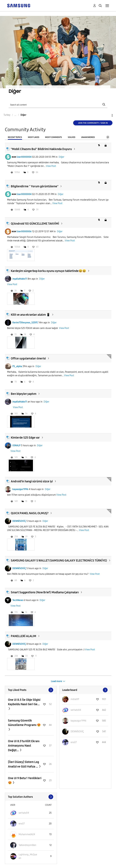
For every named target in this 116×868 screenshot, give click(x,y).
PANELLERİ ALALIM (23, 636)
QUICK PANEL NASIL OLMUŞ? (30, 513)
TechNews (18, 600)
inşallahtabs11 (20, 279)
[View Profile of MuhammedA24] (27, 834)
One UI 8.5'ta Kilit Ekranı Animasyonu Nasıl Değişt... (24, 746)
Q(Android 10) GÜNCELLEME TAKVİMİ (35, 224)
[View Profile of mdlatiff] (75, 699)
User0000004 (24, 157)
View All (31, 690)
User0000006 (24, 231)
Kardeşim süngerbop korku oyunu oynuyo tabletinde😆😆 (48, 271)
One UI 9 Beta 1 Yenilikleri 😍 (25, 780)
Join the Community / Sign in (93, 123)
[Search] (58, 104)
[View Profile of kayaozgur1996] (78, 721)
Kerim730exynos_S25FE (25, 323)
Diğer (61, 157)
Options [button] (107, 115)
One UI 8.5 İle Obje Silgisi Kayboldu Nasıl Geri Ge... (24, 702)
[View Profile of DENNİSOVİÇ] (77, 731)
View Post (51, 166)
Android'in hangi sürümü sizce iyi (32, 481)
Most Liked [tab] (34, 137)
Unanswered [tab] (88, 137)
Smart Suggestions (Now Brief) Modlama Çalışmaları (45, 592)
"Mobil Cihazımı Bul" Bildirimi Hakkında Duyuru (41, 149)
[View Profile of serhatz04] (76, 710)
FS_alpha (17, 366)
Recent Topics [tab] (15, 137)
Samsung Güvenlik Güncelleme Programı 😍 (24, 723)
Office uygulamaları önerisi (28, 358)
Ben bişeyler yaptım (24, 394)
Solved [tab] (72, 137)
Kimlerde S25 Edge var (25, 438)
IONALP (16, 445)
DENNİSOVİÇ (19, 521)
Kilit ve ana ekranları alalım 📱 (30, 315)
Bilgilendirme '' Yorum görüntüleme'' (35, 186)
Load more (57, 681)
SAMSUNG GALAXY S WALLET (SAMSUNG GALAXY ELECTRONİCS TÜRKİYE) (59, 560)
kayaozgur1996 (20, 489)
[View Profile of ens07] (74, 742)
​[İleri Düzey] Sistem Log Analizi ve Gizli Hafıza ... (23, 764)
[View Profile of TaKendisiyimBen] (27, 845)
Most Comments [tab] (53, 137)
